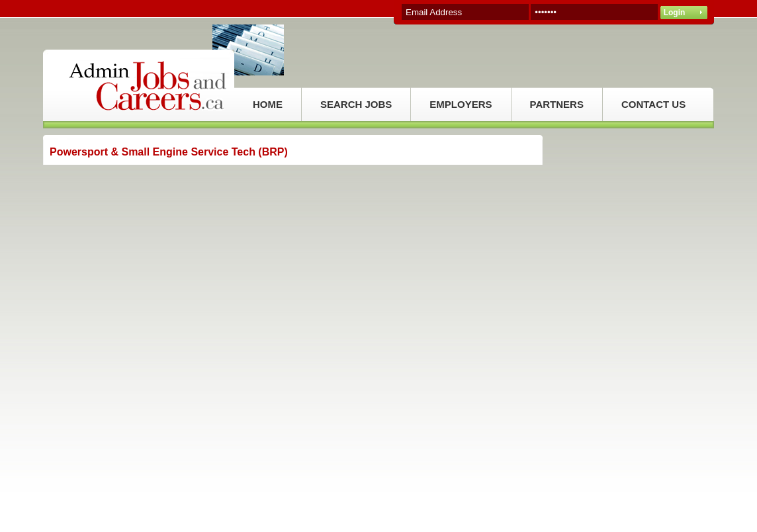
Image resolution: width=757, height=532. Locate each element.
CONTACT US (653, 104)
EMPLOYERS (461, 104)
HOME (268, 104)
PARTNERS (557, 104)
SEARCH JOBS (356, 104)
